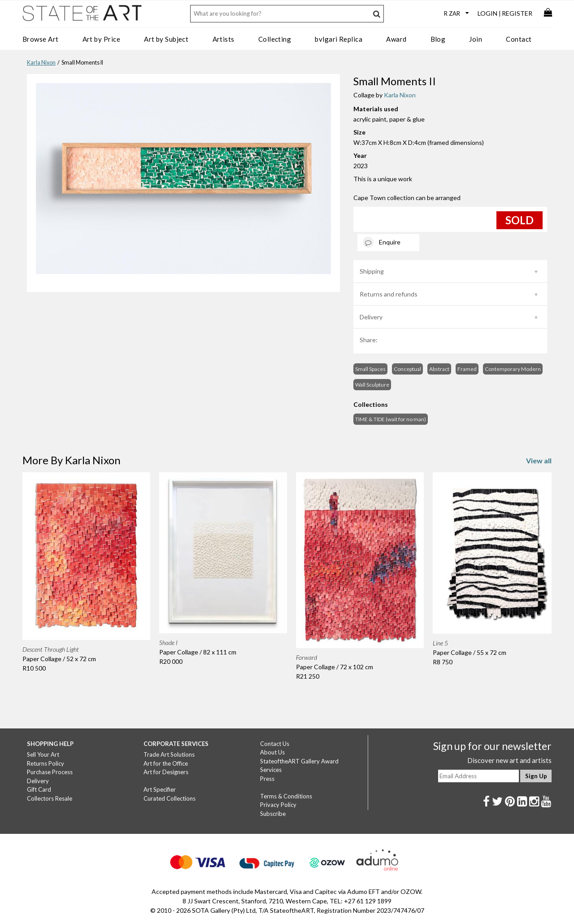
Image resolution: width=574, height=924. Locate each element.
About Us (272, 752)
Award (396, 39)
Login (487, 13)
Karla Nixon (41, 63)
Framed (467, 369)
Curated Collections (170, 798)
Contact (519, 39)
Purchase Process (50, 772)
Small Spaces (370, 369)
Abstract (439, 369)
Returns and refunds (389, 294)
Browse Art (41, 39)
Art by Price (101, 39)
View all (539, 460)
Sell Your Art (43, 754)
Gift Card (39, 789)
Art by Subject (166, 39)
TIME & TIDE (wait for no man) (391, 419)
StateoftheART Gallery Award (299, 761)
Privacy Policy (278, 805)
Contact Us (275, 744)
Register (517, 13)
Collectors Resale (50, 798)
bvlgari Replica (339, 39)
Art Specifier (160, 789)
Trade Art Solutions (169, 754)
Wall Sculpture (372, 385)
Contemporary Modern (513, 369)
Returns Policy (46, 763)
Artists (224, 39)
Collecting (275, 39)
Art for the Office (166, 763)
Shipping (372, 271)
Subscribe (273, 814)
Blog (438, 39)
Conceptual (407, 369)
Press (267, 779)
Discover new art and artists (509, 760)
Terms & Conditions (286, 796)
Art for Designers (166, 772)
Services (271, 770)
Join (476, 39)
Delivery (371, 317)
